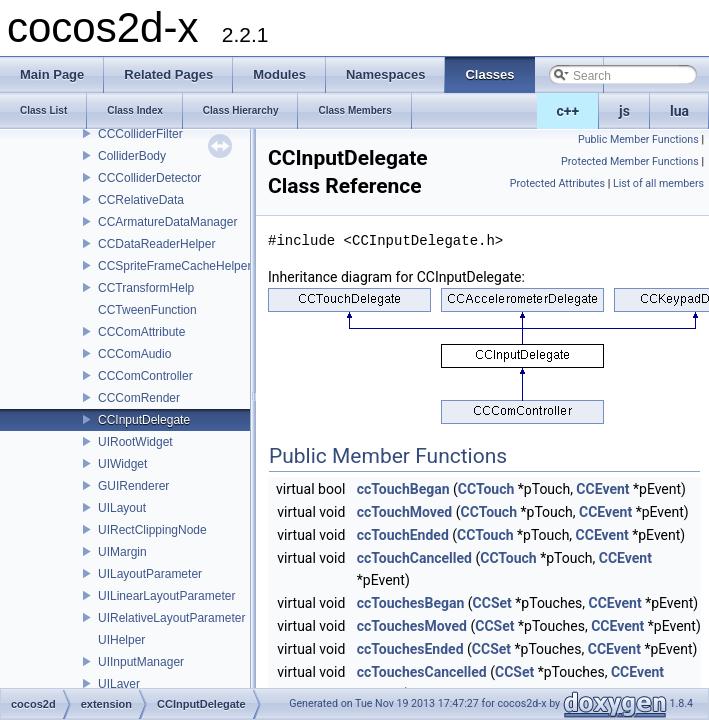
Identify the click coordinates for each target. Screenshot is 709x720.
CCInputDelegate (144, 420)
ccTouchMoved (404, 512)
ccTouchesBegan (411, 603)
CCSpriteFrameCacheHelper (174, 266)
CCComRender (139, 398)
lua (679, 111)
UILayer (119, 684)
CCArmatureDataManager (167, 222)
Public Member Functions (638, 139)
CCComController (145, 376)
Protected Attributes (557, 183)
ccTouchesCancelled (422, 672)
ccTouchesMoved (412, 626)
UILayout (122, 508)
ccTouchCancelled (414, 558)
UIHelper (121, 640)
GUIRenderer (133, 486)
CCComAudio (134, 354)
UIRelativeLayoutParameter (171, 618)
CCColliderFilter (140, 134)
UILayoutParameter (150, 574)
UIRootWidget (135, 442)
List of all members (658, 183)
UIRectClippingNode (152, 530)
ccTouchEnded (403, 535)
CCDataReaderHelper (156, 244)
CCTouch (486, 489)
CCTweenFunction (147, 310)
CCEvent (602, 489)
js (624, 111)
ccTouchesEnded (410, 649)
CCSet (492, 603)
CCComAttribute (141, 332)
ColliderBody (132, 156)
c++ (568, 111)
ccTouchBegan (403, 489)
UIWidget (122, 464)
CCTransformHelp (146, 288)
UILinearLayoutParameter (166, 596)
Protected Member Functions (630, 161)
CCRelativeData (141, 200)
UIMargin (122, 552)
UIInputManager (141, 662)
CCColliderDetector (149, 178)
